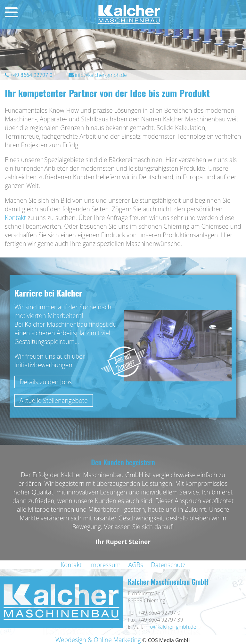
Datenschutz (168, 565)
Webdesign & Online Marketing (98, 640)
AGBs (136, 565)
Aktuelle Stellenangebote (54, 400)
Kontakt (15, 218)
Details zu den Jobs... (48, 382)
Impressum (105, 565)
